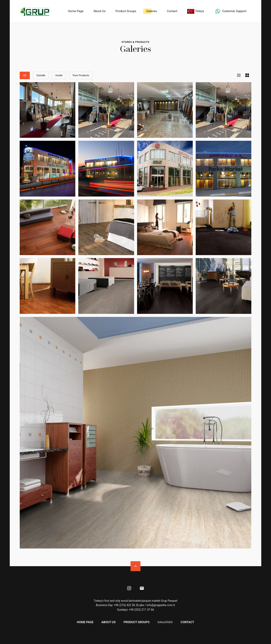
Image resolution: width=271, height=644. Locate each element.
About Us (99, 11)
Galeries (151, 11)
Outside (43, 75)
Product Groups (126, 11)
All (27, 75)
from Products (83, 75)
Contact (172, 11)
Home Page (75, 11)
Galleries (165, 622)
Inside (61, 75)
